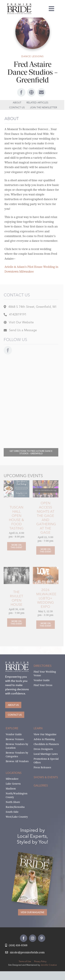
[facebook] (20, 92)
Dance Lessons (32, 56)
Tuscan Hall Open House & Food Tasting (15, 518)
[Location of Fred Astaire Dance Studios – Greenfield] (29, 307)
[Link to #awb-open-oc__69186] (40, 92)
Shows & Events (46, 777)
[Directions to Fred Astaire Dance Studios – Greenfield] (30, 452)
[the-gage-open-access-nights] (44, 482)
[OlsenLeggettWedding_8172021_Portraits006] (15, 568)
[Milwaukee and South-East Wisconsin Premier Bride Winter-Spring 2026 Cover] (36, 856)
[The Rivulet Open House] (15, 623)
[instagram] (33, 938)
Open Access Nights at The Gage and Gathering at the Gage (45, 518)
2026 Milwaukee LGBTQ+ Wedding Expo (45, 598)
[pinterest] (42, 938)
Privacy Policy (40, 961)
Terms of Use (25, 961)
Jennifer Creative (49, 965)
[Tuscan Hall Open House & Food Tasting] (15, 546)
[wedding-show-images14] (44, 568)
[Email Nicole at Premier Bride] (25, 953)
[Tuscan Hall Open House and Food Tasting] (15, 482)
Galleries (41, 785)
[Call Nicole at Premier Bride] (16, 945)
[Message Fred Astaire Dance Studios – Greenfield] (19, 331)
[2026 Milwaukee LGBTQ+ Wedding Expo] (44, 625)
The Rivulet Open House (15, 598)
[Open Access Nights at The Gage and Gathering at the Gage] (44, 550)
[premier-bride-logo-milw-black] (19, 5)
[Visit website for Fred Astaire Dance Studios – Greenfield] (17, 323)
